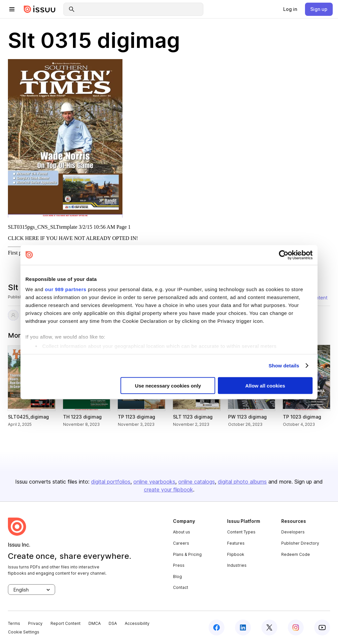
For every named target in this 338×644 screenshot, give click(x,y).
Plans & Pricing (187, 554)
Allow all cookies (265, 385)
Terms (14, 623)
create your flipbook (169, 490)
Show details (284, 366)
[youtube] (322, 627)
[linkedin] (243, 627)
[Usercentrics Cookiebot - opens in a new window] (284, 255)
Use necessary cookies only (168, 385)
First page (18, 253)
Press (179, 565)
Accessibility (137, 623)
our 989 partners (66, 289)
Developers (293, 532)
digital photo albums (242, 482)
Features (236, 543)
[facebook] (217, 627)
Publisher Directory (300, 543)
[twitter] (269, 627)
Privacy (35, 623)
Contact (181, 587)
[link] (290, 9)
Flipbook (236, 554)
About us (182, 532)
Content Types (241, 532)
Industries (237, 565)
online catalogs (197, 482)
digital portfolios (111, 482)
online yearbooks (154, 482)
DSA (113, 623)
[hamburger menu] (12, 9)
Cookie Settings (24, 632)
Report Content (66, 623)
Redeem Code (296, 554)
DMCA (95, 623)
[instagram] (296, 627)
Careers (181, 543)
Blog (177, 576)
